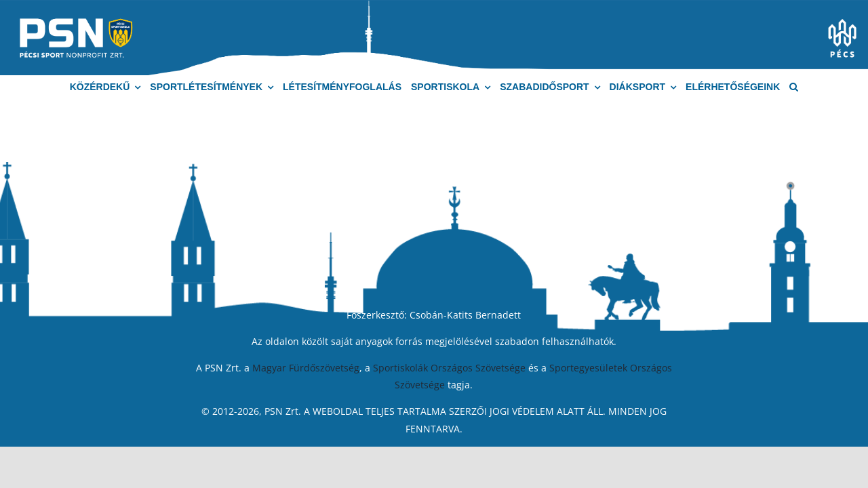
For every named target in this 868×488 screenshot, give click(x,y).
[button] (794, 87)
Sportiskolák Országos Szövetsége (449, 368)
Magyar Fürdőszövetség (306, 368)
